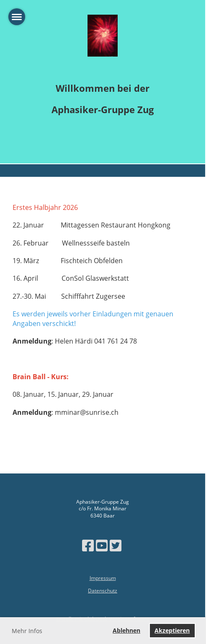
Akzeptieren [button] (172, 630)
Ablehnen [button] (126, 630)
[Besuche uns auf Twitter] (116, 545)
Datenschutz (103, 591)
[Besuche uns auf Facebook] (88, 545)
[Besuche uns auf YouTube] (102, 545)
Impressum (103, 578)
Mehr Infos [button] (27, 631)
